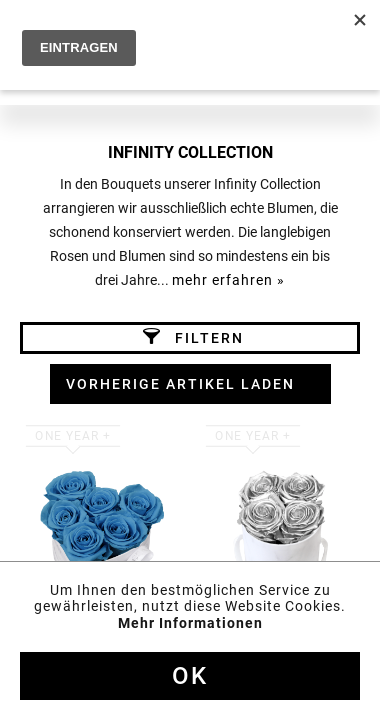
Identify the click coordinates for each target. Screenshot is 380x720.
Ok (190, 676)
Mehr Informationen (190, 623)
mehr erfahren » (228, 280)
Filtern (193, 337)
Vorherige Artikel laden (180, 384)
